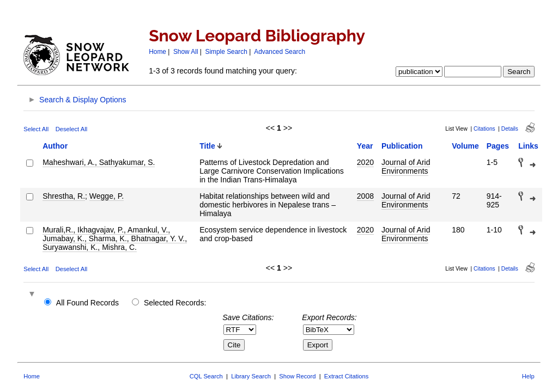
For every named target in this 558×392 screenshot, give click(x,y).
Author (55, 146)
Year (365, 146)
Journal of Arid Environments (406, 167)
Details (510, 129)
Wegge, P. (107, 196)
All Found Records (87, 303)
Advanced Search (280, 52)
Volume (465, 146)
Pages (498, 146)
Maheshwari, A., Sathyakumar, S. (99, 162)
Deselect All (71, 129)
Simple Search (226, 52)
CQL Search (206, 376)
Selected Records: (175, 303)
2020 (365, 162)
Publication (402, 146)
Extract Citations (346, 376)
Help (528, 376)
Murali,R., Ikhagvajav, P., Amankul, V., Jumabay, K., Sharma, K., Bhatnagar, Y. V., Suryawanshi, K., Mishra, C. (115, 238)
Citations (484, 129)
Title (207, 146)
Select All (36, 129)
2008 (365, 196)
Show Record (297, 376)
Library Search (251, 376)
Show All (186, 52)
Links (528, 146)
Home (157, 52)
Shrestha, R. (64, 196)
